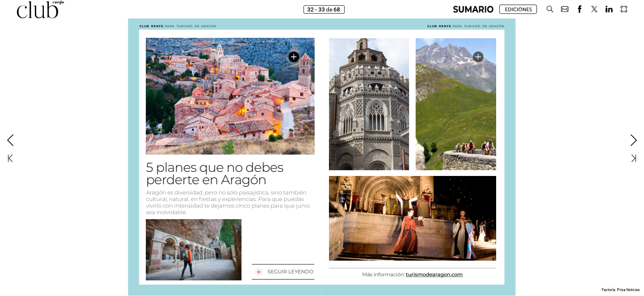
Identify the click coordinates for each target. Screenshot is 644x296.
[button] (473, 9)
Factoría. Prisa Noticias (621, 290)
